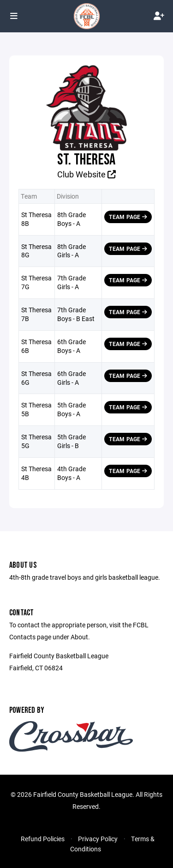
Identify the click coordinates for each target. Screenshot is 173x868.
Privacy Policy (98, 839)
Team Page (128, 217)
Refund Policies (43, 839)
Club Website (86, 174)
